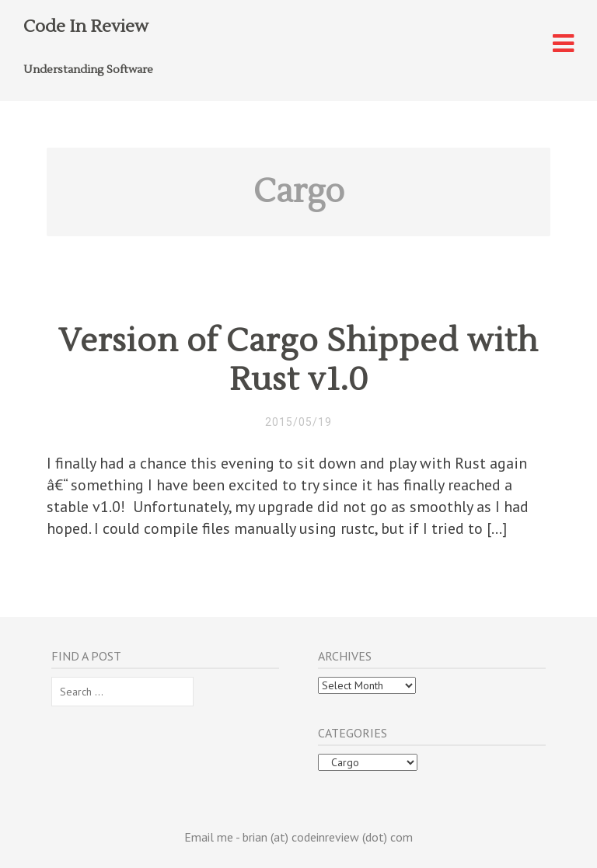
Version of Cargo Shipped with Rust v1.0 (298, 361)
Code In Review (86, 26)
